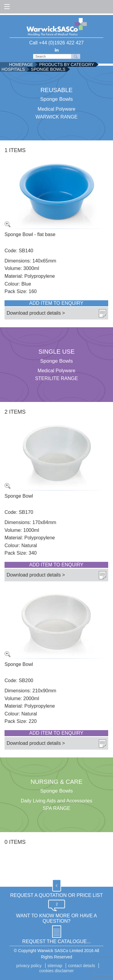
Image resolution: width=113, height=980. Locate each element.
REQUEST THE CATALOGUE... (56, 941)
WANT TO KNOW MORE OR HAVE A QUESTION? (56, 918)
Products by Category (67, 64)
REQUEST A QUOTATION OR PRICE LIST (57, 895)
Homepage (21, 64)
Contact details (82, 966)
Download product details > (36, 313)
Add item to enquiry (56, 303)
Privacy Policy (29, 966)
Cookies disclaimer (56, 971)
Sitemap (55, 966)
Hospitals (13, 69)
